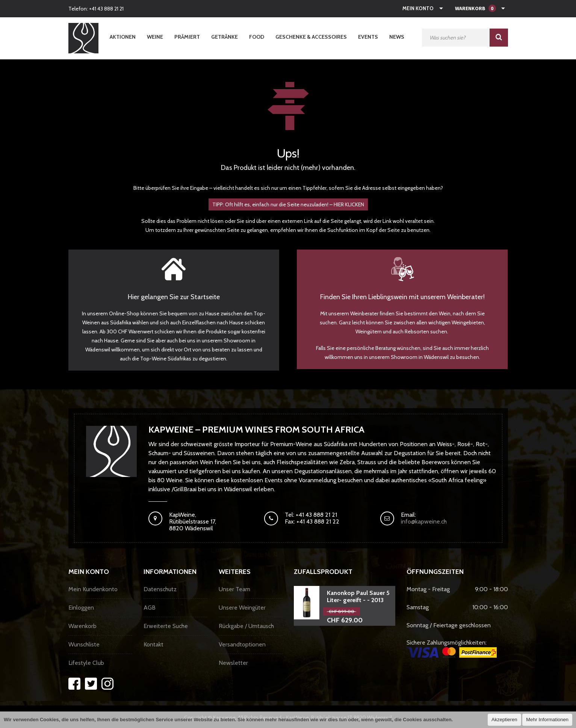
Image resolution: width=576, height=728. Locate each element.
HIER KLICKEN (349, 204)
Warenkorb (82, 626)
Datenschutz (160, 589)
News (397, 37)
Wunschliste (84, 644)
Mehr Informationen (547, 720)
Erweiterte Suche (166, 626)
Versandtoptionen (242, 644)
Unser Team (234, 589)
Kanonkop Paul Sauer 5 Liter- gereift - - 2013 (358, 596)
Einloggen (81, 608)
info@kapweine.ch (424, 521)
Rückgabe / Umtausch (246, 626)
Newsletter (233, 663)
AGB (150, 608)
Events (368, 37)
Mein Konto (418, 8)
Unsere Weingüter (242, 608)
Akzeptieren (504, 720)
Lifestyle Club (86, 663)
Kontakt (153, 644)
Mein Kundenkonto (93, 589)
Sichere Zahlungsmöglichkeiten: (452, 648)
